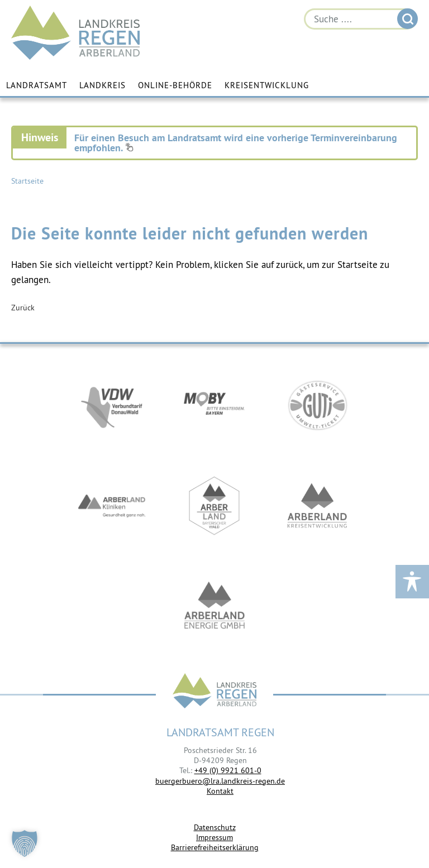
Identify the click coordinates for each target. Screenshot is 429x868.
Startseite (27, 181)
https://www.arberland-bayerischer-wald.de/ (214, 506)
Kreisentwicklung (267, 85)
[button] (25, 843)
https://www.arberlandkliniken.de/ (112, 506)
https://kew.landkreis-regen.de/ (317, 506)
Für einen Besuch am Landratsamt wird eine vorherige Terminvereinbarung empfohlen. (236, 143)
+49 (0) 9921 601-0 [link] (228, 770)
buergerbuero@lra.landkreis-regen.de (220, 781)
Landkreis (103, 85)
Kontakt (220, 791)
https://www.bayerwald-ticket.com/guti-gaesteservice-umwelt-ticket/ (317, 405)
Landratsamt (37, 85)
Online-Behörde (175, 85)
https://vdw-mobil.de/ (112, 405)
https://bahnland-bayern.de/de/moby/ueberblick (214, 405)
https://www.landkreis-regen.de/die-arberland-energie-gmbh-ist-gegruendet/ (214, 606)
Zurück (23, 308)
